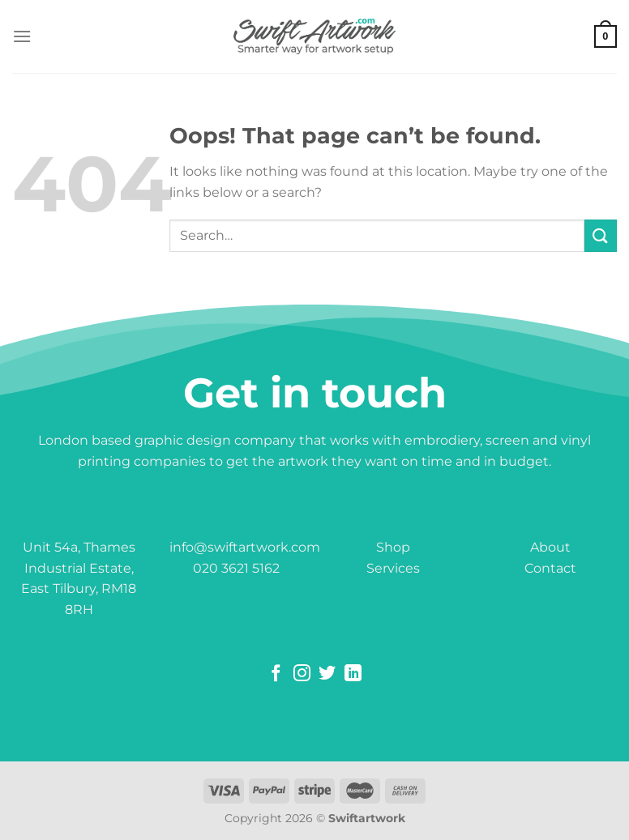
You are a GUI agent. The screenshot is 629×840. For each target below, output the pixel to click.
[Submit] (601, 235)
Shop (393, 547)
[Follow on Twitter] (327, 674)
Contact (550, 568)
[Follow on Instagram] (302, 674)
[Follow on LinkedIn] (353, 674)
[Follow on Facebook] (276, 674)
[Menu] (22, 36)
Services (393, 568)
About (550, 547)
